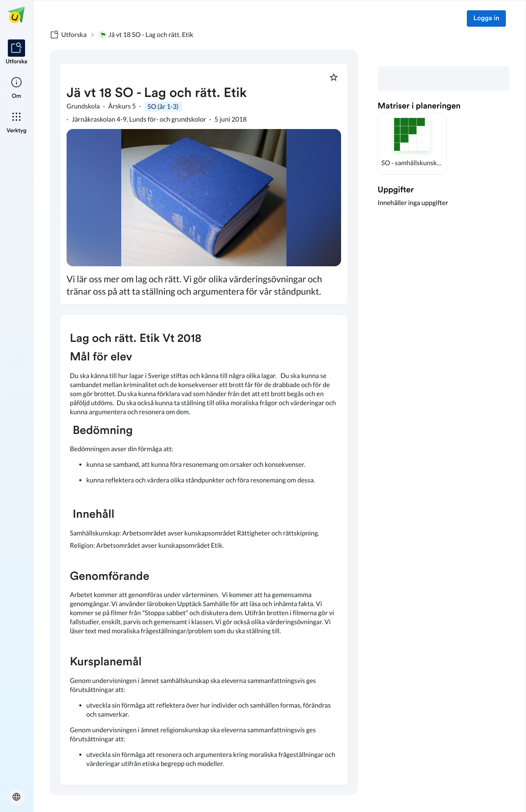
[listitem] (17, 53)
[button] (412, 144)
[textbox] (204, 550)
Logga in (486, 18)
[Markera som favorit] (334, 77)
